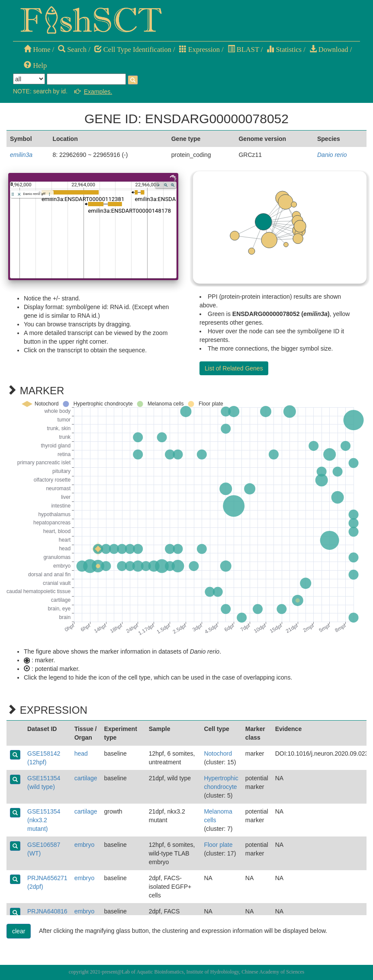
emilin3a (21, 155)
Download (329, 49)
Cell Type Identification (133, 49)
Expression (199, 49)
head (81, 753)
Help (35, 65)
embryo (85, 845)
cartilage (86, 778)
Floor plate (218, 845)
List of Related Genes (234, 368)
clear (19, 931)
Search (72, 49)
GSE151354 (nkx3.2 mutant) (44, 820)
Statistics (284, 49)
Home (37, 49)
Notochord (218, 753)
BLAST (243, 49)
